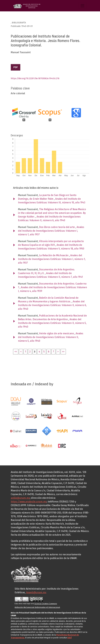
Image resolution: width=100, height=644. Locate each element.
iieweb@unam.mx (36, 592)
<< (16, 352)
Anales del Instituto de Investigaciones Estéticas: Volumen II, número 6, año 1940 (52, 305)
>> (63, 352)
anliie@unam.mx (20, 498)
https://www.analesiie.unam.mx (29, 502)
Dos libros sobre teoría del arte (57, 227)
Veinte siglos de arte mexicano (57, 333)
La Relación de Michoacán (54, 255)
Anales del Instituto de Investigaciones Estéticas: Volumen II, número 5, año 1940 (52, 323)
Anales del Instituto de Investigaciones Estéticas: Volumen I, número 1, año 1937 (51, 231)
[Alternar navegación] (82, 6)
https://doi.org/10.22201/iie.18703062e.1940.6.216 (35, 78)
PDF (16, 67)
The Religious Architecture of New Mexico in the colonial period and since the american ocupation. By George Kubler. (52, 213)
